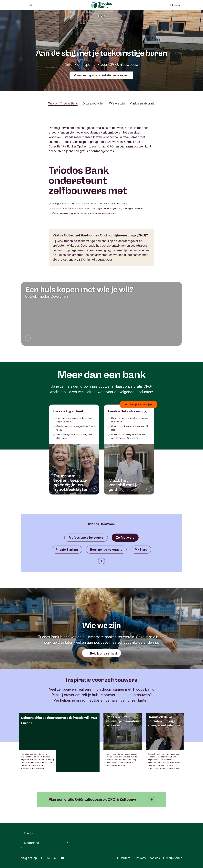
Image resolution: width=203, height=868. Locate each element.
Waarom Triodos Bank (63, 103)
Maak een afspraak (142, 103)
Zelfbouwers (125, 538)
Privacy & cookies (147, 858)
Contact (124, 858)
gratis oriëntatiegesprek (97, 151)
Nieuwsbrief (172, 858)
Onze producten (93, 103)
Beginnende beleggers (106, 550)
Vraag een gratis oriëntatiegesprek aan (101, 75)
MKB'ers (141, 550)
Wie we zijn (117, 103)
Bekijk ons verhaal (104, 653)
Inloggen (175, 5)
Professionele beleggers (86, 538)
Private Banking (67, 550)
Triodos (29, 833)
